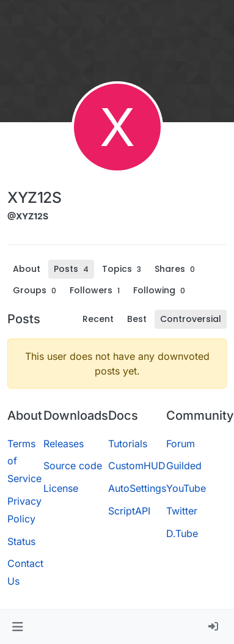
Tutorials (128, 444)
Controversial (191, 319)
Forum (181, 444)
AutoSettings (137, 488)
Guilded (184, 466)
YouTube (186, 488)
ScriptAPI (129, 511)
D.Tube (182, 533)
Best (137, 319)
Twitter (182, 511)
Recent (98, 319)
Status (21, 541)
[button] (17, 627)
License (61, 488)
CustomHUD (137, 466)
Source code (73, 466)
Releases (64, 444)
